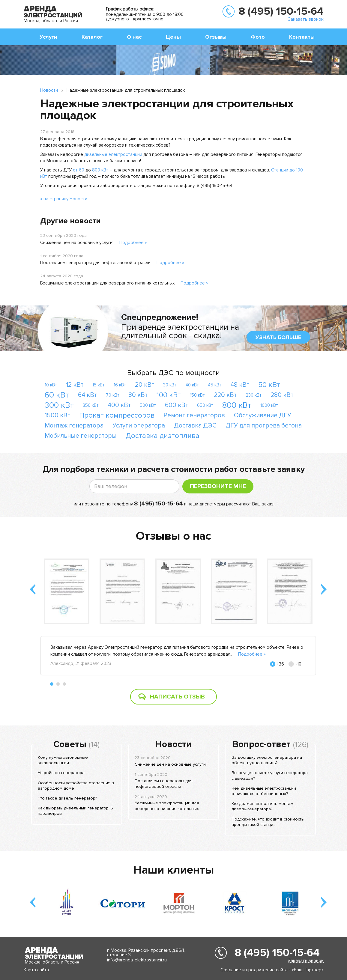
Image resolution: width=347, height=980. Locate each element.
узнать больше (278, 337)
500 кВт (148, 405)
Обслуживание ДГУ (263, 415)
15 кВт (99, 385)
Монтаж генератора (74, 426)
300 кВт (59, 405)
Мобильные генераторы (81, 436)
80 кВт (138, 395)
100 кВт (169, 395)
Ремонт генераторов (194, 415)
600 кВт (176, 405)
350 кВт (91, 405)
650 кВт (205, 405)
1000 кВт (269, 405)
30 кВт (170, 385)
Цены (173, 37)
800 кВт (100, 170)
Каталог (92, 37)
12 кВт (75, 385)
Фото (258, 37)
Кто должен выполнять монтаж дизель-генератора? (262, 806)
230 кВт (254, 395)
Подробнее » (133, 243)
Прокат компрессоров (117, 415)
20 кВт (145, 385)
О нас (134, 37)
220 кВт (225, 395)
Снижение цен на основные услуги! (77, 243)
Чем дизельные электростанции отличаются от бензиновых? (264, 791)
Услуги (48, 37)
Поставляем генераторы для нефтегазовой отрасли (95, 263)
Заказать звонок (306, 19)
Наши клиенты (174, 870)
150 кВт (197, 395)
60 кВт (57, 395)
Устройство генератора (61, 773)
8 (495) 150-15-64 (281, 11)
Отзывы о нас (173, 536)
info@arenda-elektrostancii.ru (137, 960)
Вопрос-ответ (262, 744)
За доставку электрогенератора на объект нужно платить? (267, 760)
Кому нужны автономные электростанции (63, 760)
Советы (70, 744)
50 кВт (269, 385)
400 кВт (119, 405)
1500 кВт (57, 415)
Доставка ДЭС (195, 426)
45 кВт (215, 385)
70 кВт (113, 395)
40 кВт (192, 385)
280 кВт (282, 395)
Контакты (302, 37)
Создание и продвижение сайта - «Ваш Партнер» (272, 970)
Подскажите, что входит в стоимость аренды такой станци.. (268, 822)
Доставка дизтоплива (163, 436)
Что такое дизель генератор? (67, 798)
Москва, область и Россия (51, 21)
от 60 (79, 170)
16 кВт (120, 385)
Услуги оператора (139, 426)
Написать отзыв (177, 697)
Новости (49, 90)
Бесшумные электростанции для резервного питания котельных (107, 283)
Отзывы (216, 37)
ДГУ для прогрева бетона (264, 426)
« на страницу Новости (64, 199)
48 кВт (240, 385)
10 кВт (51, 385)
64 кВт (87, 395)
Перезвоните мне (218, 486)
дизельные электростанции (113, 154)
